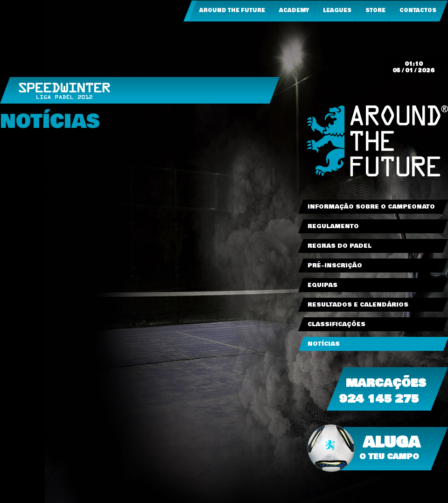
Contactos (418, 10)
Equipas (322, 285)
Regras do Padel (339, 246)
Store (375, 10)
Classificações (336, 324)
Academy (294, 10)
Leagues (337, 10)
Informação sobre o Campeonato (371, 207)
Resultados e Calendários (358, 305)
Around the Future (232, 10)
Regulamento (333, 226)
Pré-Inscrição (335, 265)
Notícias (324, 344)
